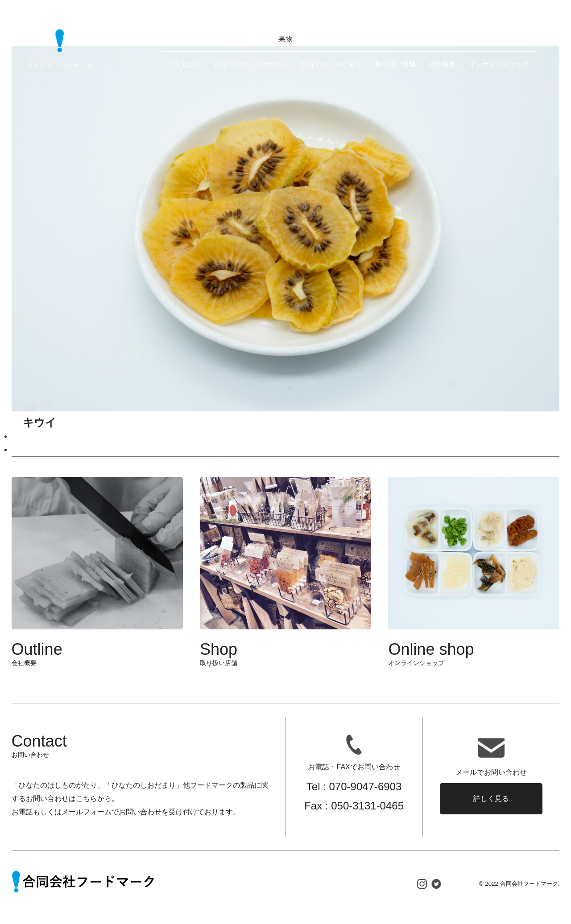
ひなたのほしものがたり (251, 64)
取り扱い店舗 (395, 64)
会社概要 (442, 64)
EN (463, 26)
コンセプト (184, 64)
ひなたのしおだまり (332, 64)
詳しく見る (491, 799)
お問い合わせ (507, 27)
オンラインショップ (499, 64)
